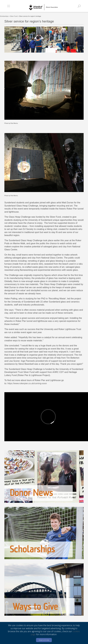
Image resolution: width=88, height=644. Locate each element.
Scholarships (4, 16)
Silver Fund (14, 16)
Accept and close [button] (44, 640)
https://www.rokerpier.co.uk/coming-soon (27, 383)
